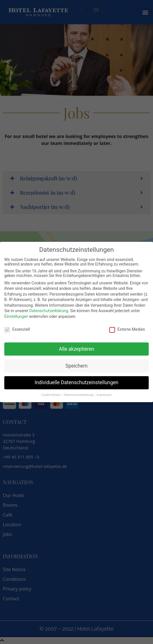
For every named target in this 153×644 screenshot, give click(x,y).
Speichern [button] (76, 365)
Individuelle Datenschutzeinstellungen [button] (76, 382)
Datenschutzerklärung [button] (79, 394)
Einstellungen (16, 316)
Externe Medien (127, 329)
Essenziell (17, 329)
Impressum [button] (104, 394)
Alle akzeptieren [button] (76, 348)
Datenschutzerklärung (49, 310)
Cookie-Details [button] (51, 394)
